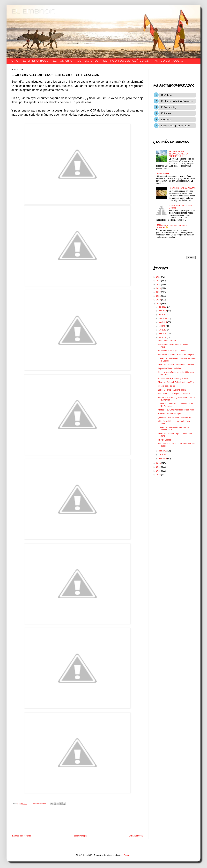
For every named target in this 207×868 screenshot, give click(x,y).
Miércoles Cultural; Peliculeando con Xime (176, 382)
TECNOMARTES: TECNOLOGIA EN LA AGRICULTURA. (178, 154)
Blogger (127, 855)
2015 (159, 475)
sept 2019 (163, 318)
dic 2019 (163, 307)
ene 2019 (163, 458)
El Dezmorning (169, 107)
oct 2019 (163, 315)
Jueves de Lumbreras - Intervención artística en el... (174, 429)
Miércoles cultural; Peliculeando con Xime (176, 410)
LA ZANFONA (163, 173)
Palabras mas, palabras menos (176, 126)
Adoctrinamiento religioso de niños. (173, 351)
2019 (159, 304)
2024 (159, 284)
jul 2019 (162, 326)
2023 (159, 288)
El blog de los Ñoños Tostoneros (177, 101)
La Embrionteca (36, 61)
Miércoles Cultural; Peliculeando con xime (176, 365)
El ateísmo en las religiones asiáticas (174, 394)
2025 (159, 281)
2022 (159, 292)
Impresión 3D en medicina (169, 368)
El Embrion (33, 11)
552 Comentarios (39, 804)
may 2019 (163, 334)
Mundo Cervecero (168, 61)
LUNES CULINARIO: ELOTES (182, 188)
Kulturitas (166, 113)
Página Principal (80, 836)
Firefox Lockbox (165, 440)
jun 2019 (163, 330)
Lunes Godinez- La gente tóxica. (172, 390)
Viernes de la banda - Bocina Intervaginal (176, 355)
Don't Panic (167, 95)
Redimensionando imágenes (170, 414)
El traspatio (63, 61)
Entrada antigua (136, 836)
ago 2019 (163, 322)
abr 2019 (163, 338)
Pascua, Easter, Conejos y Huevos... (174, 378)
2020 (159, 300)
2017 (159, 467)
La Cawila (166, 120)
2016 (159, 471)
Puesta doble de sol (167, 386)
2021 (159, 296)
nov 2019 (163, 311)
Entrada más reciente (22, 836)
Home (14, 61)
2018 (159, 463)
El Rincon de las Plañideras (126, 61)
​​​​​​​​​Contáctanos (88, 61)
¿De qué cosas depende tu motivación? (175, 418)
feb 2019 (163, 455)
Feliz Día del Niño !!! (167, 341)
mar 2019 (163, 451)
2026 (159, 277)
